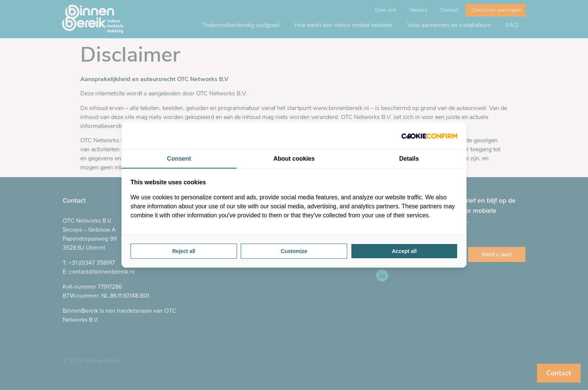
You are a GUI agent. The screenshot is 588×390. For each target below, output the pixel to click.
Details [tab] (409, 159)
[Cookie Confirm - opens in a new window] (429, 136)
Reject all (184, 251)
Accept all (404, 251)
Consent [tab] (179, 159)
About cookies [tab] (294, 159)
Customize (294, 251)
